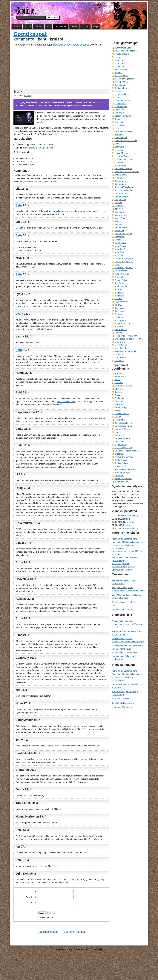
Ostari (117, 264)
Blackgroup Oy (121, 82)
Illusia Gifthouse (122, 414)
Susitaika (119, 326)
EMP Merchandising (124, 131)
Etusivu (17, 27)
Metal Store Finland (123, 233)
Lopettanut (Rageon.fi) (122, 570)
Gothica (118, 144)
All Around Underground (125, 51)
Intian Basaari (121, 175)
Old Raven (119, 454)
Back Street (120, 63)
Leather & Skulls (122, 429)
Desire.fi (118, 119)
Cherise (118, 97)
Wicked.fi (119, 354)
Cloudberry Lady (122, 100)
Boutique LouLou (63, 45)
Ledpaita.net (120, 200)
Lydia (19, 314)
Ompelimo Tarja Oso (124, 261)
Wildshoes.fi (120, 357)
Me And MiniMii (121, 227)
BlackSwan (120, 85)
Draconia (119, 122)
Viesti (34, 903)
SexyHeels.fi (120, 466)
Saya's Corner (121, 302)
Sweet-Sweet (121, 330)
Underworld (120, 342)
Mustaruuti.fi (120, 243)
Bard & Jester (121, 69)
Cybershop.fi (120, 103)
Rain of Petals (121, 280)
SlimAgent (119, 311)
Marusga (118, 224)
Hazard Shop (121, 407)
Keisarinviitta (120, 181)
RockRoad (119, 292)
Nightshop (119, 252)
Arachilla (118, 373)
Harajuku (119, 150)
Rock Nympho (121, 286)
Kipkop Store (120, 184)
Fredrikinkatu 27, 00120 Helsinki (38, 148)
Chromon (119, 383)
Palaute (86, 27)
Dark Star (119, 389)
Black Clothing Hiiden (124, 79)
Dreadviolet (120, 125)
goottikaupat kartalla (62, 211)
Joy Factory (120, 178)
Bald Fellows (120, 66)
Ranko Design (121, 460)
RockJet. (118, 289)
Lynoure (118, 432)
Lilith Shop (119, 206)
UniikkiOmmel (121, 345)
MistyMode (119, 237)
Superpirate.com (122, 323)
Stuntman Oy (121, 317)
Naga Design (120, 246)
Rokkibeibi (119, 295)
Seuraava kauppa (74, 932)
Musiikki (74, 27)
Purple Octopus (122, 274)
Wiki (49, 27)
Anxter (117, 57)
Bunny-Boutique (122, 94)
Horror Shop (120, 165)
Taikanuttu (119, 475)
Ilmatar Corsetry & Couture (127, 172)
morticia (28, 96)
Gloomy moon (121, 138)
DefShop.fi (119, 113)
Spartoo (118, 314)
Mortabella (119, 435)
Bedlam (118, 72)
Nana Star (119, 441)
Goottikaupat (61, 27)
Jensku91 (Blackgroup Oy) (124, 567)
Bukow (118, 91)
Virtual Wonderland (123, 479)
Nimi (34, 891)
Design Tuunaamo (123, 116)
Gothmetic (119, 147)
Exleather (119, 134)
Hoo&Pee (119, 162)
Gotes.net (119, 404)
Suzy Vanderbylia (122, 472)
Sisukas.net (120, 308)
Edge (117, 128)
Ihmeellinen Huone (123, 169)
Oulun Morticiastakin (66, 402)
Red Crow (119, 283)
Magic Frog (120, 218)
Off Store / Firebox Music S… (128, 451)
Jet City (118, 417)
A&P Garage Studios (124, 48)
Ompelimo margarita (124, 258)
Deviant (118, 395)
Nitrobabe (119, 255)
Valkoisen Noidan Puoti (125, 351)
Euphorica (119, 398)
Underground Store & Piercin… (129, 339)
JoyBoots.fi (119, 420)
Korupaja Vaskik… (132, 528)
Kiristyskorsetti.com (123, 423)
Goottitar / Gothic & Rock (126, 141)
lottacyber (81, 45)
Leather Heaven (122, 196)
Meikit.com (119, 230)
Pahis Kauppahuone (124, 268)
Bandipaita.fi (120, 376)
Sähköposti (31, 897)
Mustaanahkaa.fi (122, 438)
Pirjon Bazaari (121, 271)
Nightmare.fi (120, 444)
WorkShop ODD (122, 482)
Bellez (117, 380)
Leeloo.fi (118, 203)
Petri (19, 205)
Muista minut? (46, 918)
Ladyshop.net (121, 193)
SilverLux (119, 305)
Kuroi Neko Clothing (124, 190)
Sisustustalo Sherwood (125, 469)
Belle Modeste (121, 76)
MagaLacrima (121, 215)
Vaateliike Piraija (122, 348)
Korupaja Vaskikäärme (125, 187)
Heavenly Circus (122, 156)
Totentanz (119, 333)
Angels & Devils (122, 54)
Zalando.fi (119, 361)
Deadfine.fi (119, 110)
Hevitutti (118, 410)
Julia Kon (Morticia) (121, 564)
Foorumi (39, 27)
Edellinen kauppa (48, 932)
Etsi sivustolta (53, 18)
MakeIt (118, 221)
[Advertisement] (61, 68)
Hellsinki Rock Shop (124, 159)
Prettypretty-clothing (124, 457)
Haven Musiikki (121, 153)
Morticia (118, 240)
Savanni (118, 299)
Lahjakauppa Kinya (123, 426)
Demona (118, 392)
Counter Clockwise (123, 386)
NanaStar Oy (120, 249)
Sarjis (96, 27)
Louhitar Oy (120, 212)
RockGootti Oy (121, 463)
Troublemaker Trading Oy (126, 336)
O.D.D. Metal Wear (123, 448)
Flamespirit (119, 401)
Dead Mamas (121, 107)
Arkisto (28, 27)
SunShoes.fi (120, 320)
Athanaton (119, 60)
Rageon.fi (119, 277)
